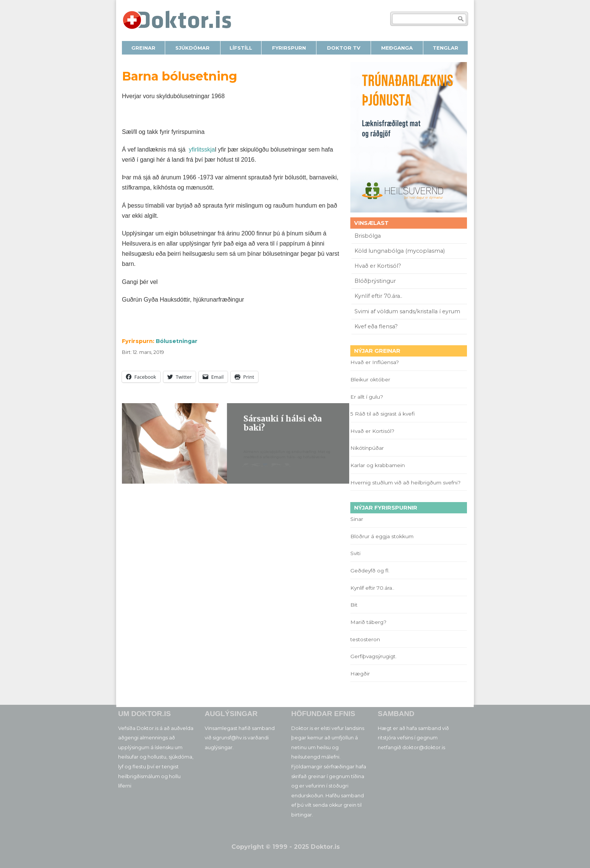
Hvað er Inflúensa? (375, 362)
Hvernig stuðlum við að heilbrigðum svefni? (405, 483)
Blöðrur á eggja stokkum (382, 536)
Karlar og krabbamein (378, 465)
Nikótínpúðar (367, 448)
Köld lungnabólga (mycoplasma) (400, 251)
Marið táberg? (368, 622)
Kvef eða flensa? (376, 326)
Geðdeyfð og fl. (370, 571)
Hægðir (360, 674)
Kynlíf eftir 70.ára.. (378, 296)
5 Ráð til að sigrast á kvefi (383, 414)
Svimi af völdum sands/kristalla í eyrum (407, 311)
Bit (354, 605)
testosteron (365, 639)
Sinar (357, 519)
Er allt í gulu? (368, 397)
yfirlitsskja (202, 149)
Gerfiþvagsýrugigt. (373, 656)
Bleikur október (370, 379)
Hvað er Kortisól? (379, 266)
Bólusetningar (177, 341)
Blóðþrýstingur (375, 281)
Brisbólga (368, 236)
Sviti (355, 553)
